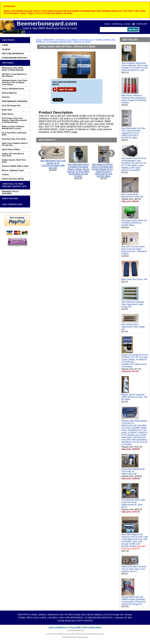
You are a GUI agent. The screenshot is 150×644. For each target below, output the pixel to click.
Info (85, 628)
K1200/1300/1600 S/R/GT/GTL (15, 58)
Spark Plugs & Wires (11, 149)
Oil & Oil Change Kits (11, 106)
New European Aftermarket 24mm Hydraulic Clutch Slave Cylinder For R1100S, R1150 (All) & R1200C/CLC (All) (135, 67)
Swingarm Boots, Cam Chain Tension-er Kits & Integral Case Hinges (15, 82)
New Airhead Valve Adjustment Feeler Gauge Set (133, 327)
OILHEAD (6, 49)
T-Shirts (5, 175)
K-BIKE (5, 45)
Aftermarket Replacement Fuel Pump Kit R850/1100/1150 (133, 471)
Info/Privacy (117, 24)
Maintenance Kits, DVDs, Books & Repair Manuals (13, 69)
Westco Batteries (9, 93)
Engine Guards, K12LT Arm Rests (14, 161)
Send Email (96, 628)
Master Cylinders (39, 615)
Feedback (62, 628)
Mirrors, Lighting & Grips (13, 170)
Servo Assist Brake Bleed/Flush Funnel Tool (132, 195)
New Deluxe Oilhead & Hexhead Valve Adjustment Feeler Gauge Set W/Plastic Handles (134, 99)
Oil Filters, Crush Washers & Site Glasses (14, 75)
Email (127, 24)
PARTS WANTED (10, 199)
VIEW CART (142, 24)
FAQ (71, 628)
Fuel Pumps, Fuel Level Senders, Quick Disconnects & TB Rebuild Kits (14, 120)
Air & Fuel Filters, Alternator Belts (14, 134)
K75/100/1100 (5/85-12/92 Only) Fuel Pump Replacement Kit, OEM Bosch (133, 504)
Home (107, 24)
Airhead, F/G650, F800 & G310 (15, 166)
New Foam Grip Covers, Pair (135, 279)
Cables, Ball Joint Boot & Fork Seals (13, 155)
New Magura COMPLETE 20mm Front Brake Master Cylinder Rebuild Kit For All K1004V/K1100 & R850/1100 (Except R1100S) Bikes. (104, 170)
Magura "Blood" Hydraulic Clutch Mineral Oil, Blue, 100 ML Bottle (134, 397)
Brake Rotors (8, 114)
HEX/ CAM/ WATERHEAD (13, 54)
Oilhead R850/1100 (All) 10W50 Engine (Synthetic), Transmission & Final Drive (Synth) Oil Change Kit (134, 601)
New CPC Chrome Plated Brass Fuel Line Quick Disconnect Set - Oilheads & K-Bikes (134, 250)
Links (51, 628)
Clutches (6, 97)
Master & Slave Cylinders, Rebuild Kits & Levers (13, 127)
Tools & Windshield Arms (13, 89)
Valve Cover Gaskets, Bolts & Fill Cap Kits (15, 144)
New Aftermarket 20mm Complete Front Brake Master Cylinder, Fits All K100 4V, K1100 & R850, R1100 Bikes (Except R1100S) (78, 170)
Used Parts (8, 40)
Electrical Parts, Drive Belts (14, 139)
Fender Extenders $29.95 (13, 179)
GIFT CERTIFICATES (12, 204)
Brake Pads (7, 110)
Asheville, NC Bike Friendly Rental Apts (14, 185)
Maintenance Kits (56, 615)
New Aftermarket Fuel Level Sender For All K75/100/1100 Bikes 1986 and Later (53, 164)
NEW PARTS (8, 63)
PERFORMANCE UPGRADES (15, 101)
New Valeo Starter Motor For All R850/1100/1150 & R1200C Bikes (134, 223)
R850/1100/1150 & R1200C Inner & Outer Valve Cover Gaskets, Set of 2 (134, 569)
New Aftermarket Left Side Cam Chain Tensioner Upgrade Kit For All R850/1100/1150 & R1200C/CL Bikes (133, 133)
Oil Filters (69, 615)
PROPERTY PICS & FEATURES (10, 192)
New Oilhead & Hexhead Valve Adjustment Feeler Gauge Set (133, 304)
